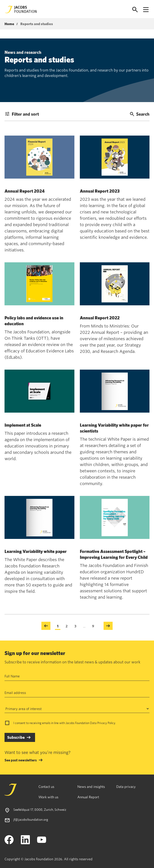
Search (140, 114)
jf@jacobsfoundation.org (31, 819)
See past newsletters (21, 760)
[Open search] (135, 10)
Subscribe (16, 737)
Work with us (48, 797)
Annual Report (88, 797)
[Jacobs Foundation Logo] (21, 10)
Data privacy (126, 787)
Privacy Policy (106, 723)
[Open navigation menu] (146, 10)
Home (9, 24)
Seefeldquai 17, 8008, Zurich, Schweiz (40, 809)
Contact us (46, 787)
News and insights (91, 787)
